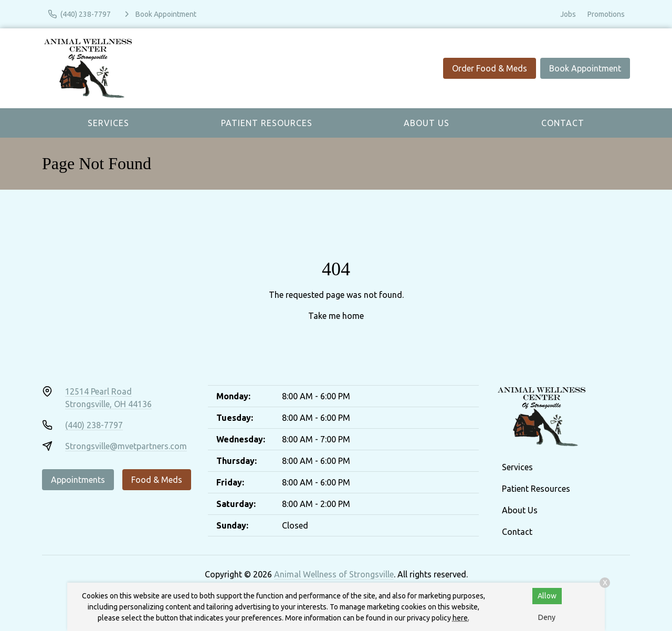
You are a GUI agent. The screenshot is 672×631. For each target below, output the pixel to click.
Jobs (568, 14)
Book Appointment (585, 68)
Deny (547, 617)
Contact (563, 123)
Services (108, 123)
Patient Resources (267, 123)
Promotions (606, 14)
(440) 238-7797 (94, 425)
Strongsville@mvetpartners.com (126, 446)
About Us (427, 123)
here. (461, 618)
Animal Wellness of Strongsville (334, 574)
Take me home (336, 316)
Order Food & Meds (490, 68)
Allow (547, 596)
